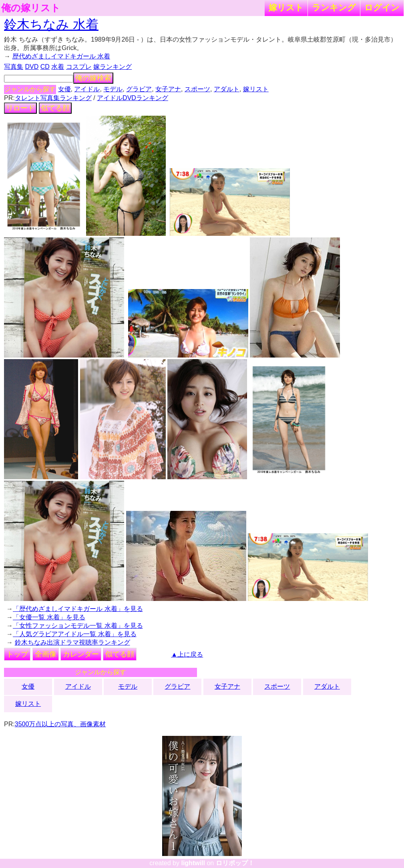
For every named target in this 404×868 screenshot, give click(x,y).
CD (45, 67)
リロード (20, 108)
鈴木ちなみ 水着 (51, 24)
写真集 (14, 67)
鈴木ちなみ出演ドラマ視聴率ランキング (72, 642)
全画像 (46, 654)
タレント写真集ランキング (53, 98)
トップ (17, 654)
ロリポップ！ (235, 863)
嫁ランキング (113, 67)
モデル (113, 89)
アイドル (87, 89)
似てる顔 (55, 108)
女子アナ (168, 89)
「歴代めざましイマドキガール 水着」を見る (78, 609)
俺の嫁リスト (31, 8)
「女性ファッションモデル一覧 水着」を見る (78, 626)
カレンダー (81, 654)
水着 (58, 67)
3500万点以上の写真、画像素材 (60, 724)
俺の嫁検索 (93, 78)
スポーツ (197, 89)
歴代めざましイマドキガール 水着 (61, 56)
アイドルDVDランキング (133, 98)
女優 (64, 89)
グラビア (139, 89)
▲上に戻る (187, 654)
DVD (32, 67)
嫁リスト (286, 7)
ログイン (382, 7)
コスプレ (79, 67)
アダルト (227, 89)
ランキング (334, 7)
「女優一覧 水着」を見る (49, 617)
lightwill (193, 863)
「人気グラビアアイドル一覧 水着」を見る (74, 634)
